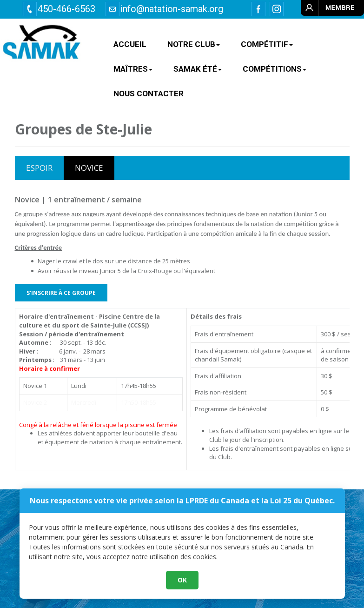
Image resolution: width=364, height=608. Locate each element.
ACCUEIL (130, 44)
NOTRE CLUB (194, 44)
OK (182, 580)
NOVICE (89, 168)
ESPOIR (39, 168)
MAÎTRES (133, 69)
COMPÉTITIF (267, 44)
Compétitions (275, 69)
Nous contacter (149, 94)
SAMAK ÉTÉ (198, 69)
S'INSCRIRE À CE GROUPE (61, 293)
